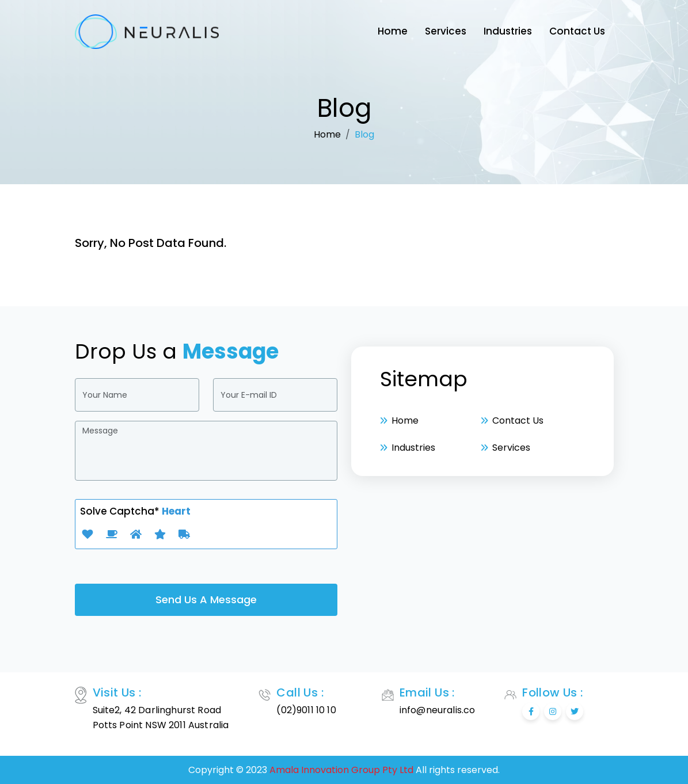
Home (393, 31)
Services (446, 31)
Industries (508, 31)
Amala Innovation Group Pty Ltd (341, 770)
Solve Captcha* (135, 511)
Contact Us (577, 31)
